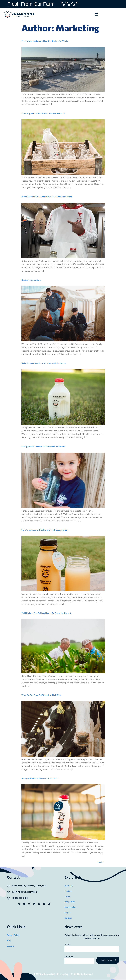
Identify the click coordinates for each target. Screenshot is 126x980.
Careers (10, 946)
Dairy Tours (70, 902)
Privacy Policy (13, 935)
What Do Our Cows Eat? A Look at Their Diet (41, 695)
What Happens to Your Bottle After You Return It (43, 113)
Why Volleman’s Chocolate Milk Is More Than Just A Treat (47, 197)
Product (68, 891)
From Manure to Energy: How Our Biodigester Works (45, 41)
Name (67, 945)
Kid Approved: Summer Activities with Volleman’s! (43, 447)
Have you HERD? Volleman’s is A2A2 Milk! (40, 778)
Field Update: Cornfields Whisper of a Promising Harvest (46, 613)
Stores (67, 896)
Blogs (67, 912)
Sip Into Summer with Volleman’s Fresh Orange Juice (44, 530)
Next (101, 862)
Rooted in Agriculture (31, 280)
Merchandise (70, 907)
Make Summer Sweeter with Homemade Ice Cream (44, 363)
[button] (96, 15)
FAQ (9, 940)
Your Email (69, 957)
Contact (68, 918)
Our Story (69, 886)
